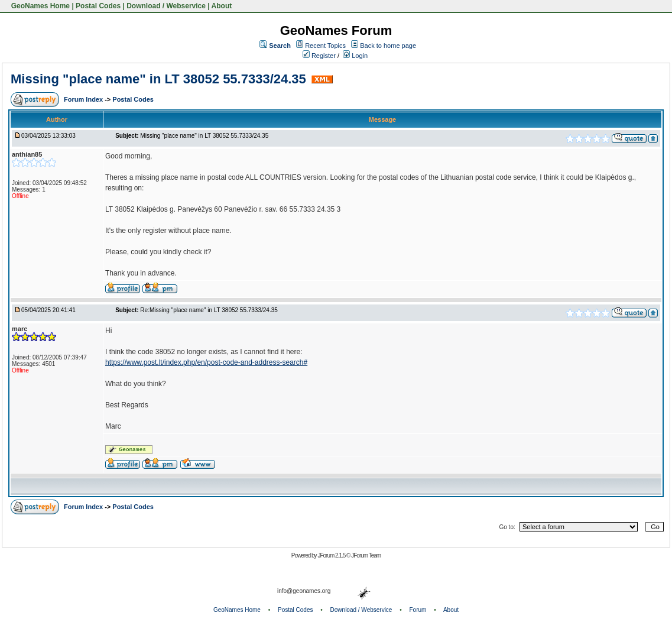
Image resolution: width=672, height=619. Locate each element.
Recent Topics (325, 46)
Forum (418, 610)
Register (319, 56)
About (222, 6)
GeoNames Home (39, 6)
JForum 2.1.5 (332, 555)
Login (355, 56)
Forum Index (84, 99)
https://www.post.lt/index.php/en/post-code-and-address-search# (206, 362)
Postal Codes (98, 6)
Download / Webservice (166, 6)
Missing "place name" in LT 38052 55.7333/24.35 (158, 79)
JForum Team (366, 555)
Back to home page (388, 46)
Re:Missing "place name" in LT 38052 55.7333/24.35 (209, 310)
